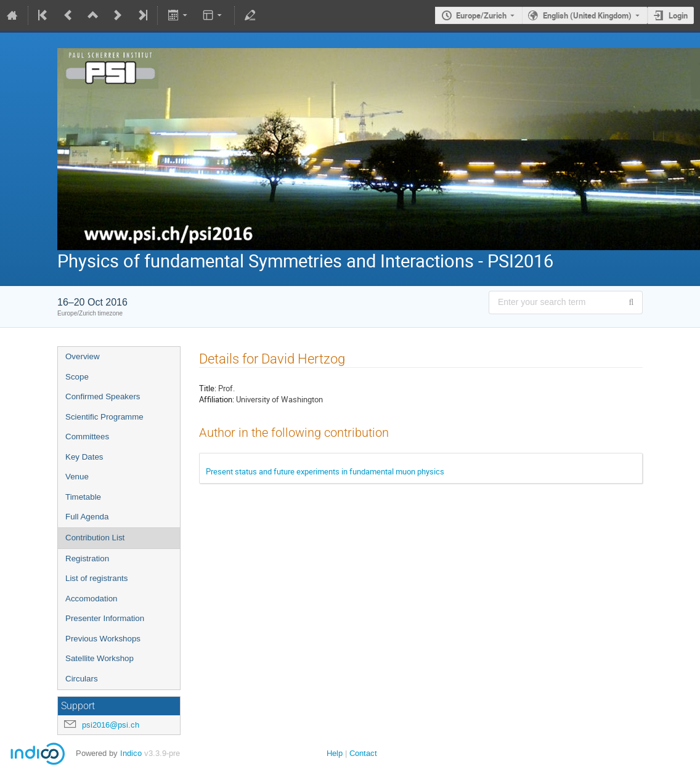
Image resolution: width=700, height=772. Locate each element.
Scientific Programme (104, 417)
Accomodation (91, 599)
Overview (83, 356)
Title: (208, 388)
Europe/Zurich (481, 15)
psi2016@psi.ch (111, 725)
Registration (87, 559)
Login (678, 15)
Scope (77, 377)
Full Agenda (87, 517)
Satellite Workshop (100, 658)
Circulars (82, 679)
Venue (77, 477)
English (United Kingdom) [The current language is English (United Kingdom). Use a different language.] (587, 15)
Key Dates (84, 457)
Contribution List (95, 538)
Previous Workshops (103, 639)
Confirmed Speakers (103, 396)
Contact (363, 753)
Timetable (83, 497)
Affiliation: (217, 399)
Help (335, 753)
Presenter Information (105, 618)
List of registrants (96, 578)
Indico (131, 753)
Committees (87, 437)
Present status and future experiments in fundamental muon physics (325, 471)
